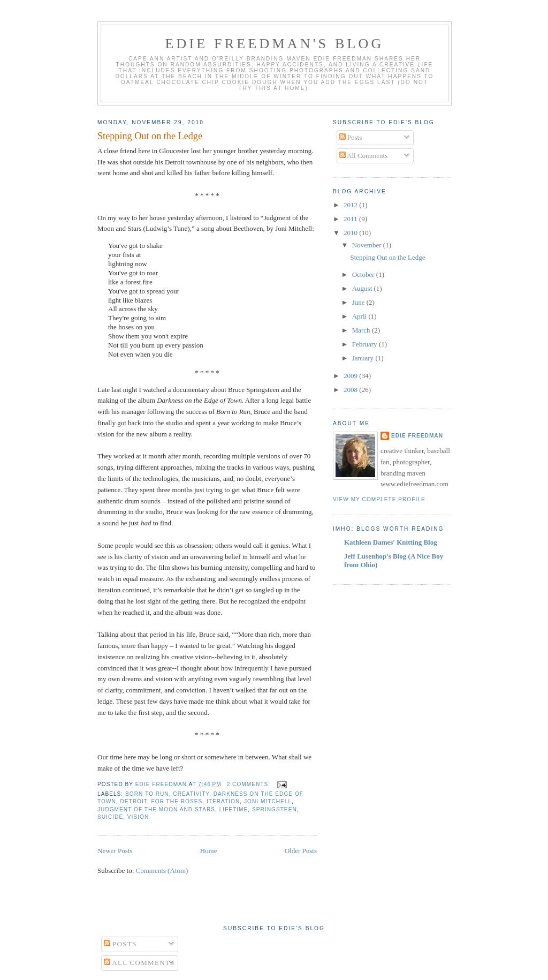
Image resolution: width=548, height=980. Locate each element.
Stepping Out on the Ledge (150, 136)
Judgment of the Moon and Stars (156, 809)
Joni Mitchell (268, 801)
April (360, 316)
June (359, 302)
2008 (351, 390)
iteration (223, 801)
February (366, 344)
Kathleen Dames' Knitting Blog (391, 542)
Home (209, 851)
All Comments (364, 156)
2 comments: (250, 784)
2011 (351, 219)
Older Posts (301, 851)
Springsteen (275, 809)
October (364, 274)
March (362, 330)
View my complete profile (379, 499)
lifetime (234, 809)
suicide (110, 817)
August (363, 288)
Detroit (133, 801)
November (368, 245)
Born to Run (147, 794)
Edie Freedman (417, 436)
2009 (351, 376)
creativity (191, 794)
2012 (351, 205)
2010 (351, 233)
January (364, 358)
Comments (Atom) (162, 870)
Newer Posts (115, 851)
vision (138, 817)
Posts (351, 137)
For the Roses (177, 801)
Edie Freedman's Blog (274, 44)
